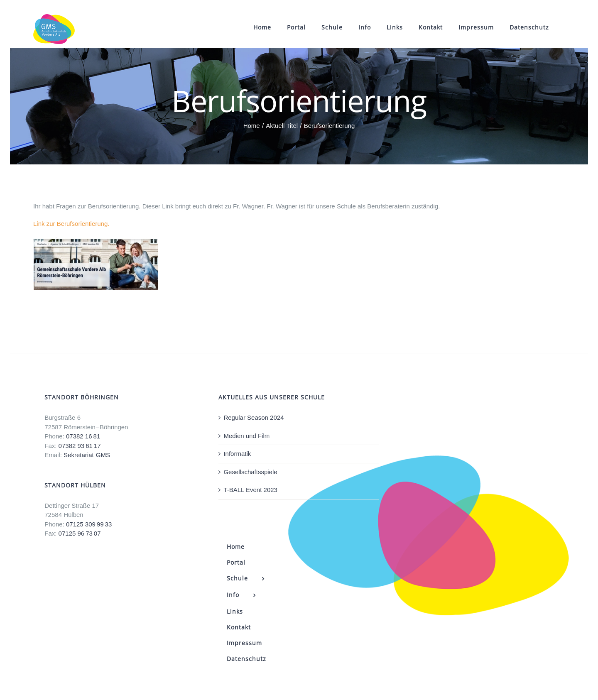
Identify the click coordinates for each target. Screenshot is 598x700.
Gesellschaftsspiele (250, 472)
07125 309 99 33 (89, 524)
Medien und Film (246, 436)
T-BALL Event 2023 (250, 490)
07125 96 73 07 (80, 533)
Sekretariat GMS (87, 455)
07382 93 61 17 (80, 446)
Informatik (237, 454)
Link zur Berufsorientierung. (71, 224)
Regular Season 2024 (254, 417)
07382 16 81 (83, 436)
